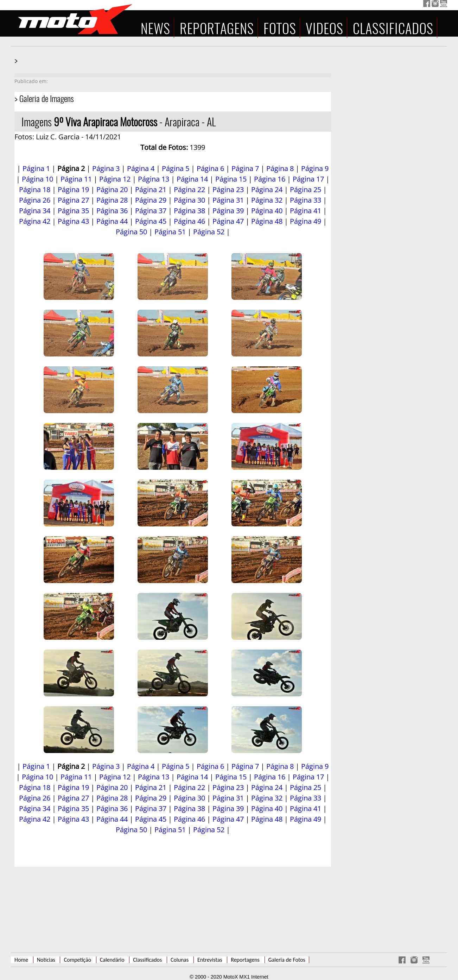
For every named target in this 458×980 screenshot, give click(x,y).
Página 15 (231, 179)
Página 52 (209, 232)
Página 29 (151, 200)
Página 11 (76, 179)
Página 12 (115, 179)
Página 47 (228, 221)
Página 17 (308, 179)
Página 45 (151, 221)
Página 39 (228, 211)
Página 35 (73, 211)
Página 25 (306, 189)
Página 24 (267, 189)
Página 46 (189, 221)
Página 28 (112, 200)
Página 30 (189, 200)
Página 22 (189, 189)
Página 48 (267, 221)
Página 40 (267, 211)
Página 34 (35, 211)
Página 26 (35, 200)
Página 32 (267, 200)
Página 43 (73, 221)
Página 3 (106, 168)
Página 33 (306, 200)
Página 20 (112, 189)
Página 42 (35, 221)
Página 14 (192, 179)
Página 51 (170, 232)
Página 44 (112, 221)
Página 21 (151, 189)
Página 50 (131, 232)
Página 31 (228, 200)
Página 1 (36, 168)
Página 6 (210, 168)
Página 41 (306, 211)
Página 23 (228, 189)
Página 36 (112, 211)
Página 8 (280, 168)
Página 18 (35, 189)
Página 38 (189, 211)
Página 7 (245, 168)
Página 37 (151, 211)
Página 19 (73, 189)
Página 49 (306, 221)
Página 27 (73, 200)
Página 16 (270, 179)
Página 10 (37, 179)
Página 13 (154, 179)
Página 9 (315, 168)
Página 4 (141, 168)
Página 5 (176, 168)
